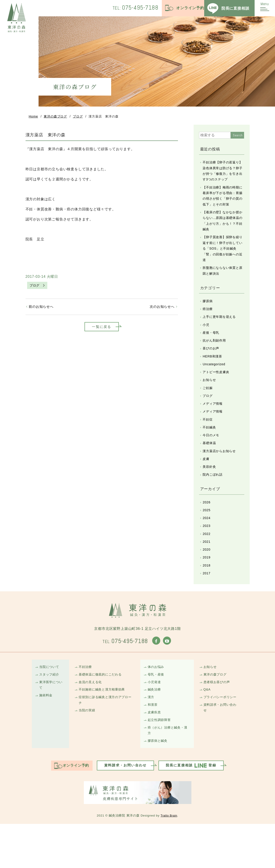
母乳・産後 (157, 713)
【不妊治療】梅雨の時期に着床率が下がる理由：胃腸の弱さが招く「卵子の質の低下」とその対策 (223, 206)
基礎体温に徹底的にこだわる (102, 713)
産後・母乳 (212, 352)
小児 (207, 343)
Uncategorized (215, 386)
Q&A (208, 729)
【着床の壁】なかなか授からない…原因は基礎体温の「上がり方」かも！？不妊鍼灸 (223, 233)
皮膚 (207, 488)
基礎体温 (210, 471)
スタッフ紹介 (50, 713)
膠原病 (208, 318)
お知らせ (210, 403)
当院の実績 (88, 751)
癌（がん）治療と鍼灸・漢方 (167, 773)
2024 (207, 550)
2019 (207, 593)
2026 (207, 533)
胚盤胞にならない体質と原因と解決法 (223, 286)
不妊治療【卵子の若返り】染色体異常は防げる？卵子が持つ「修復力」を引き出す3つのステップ (222, 176)
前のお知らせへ (42, 309)
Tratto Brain (169, 860)
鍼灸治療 (155, 729)
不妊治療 (86, 705)
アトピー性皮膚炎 (217, 394)
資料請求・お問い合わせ (221, 748)
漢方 (152, 737)
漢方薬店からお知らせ (221, 480)
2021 (207, 576)
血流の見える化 (91, 721)
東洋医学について (52, 724)
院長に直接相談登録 (196, 810)
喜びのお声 (212, 369)
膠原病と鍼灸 (159, 784)
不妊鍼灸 (210, 454)
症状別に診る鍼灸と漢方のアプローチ (105, 740)
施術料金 (47, 735)
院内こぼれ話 (214, 505)
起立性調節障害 (160, 762)
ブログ (78, 117)
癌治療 (208, 326)
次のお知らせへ (161, 309)
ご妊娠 (208, 412)
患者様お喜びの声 (218, 721)
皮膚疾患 (155, 754)
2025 (207, 542)
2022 (207, 567)
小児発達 (155, 721)
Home (33, 117)
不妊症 (208, 446)
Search (238, 136)
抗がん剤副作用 (215, 360)
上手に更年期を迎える (221, 335)
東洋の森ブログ (55, 117)
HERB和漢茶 (213, 377)
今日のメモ (212, 463)
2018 (207, 601)
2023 (207, 559)
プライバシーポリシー (221, 737)
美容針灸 (210, 496)
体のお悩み (157, 705)
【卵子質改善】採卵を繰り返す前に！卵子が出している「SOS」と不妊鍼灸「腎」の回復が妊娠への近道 (223, 263)
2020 (207, 584)
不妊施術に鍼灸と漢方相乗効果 (104, 729)
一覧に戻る (102, 330)
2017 (207, 610)
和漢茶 (153, 745)
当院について (50, 705)
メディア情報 (214, 429)
